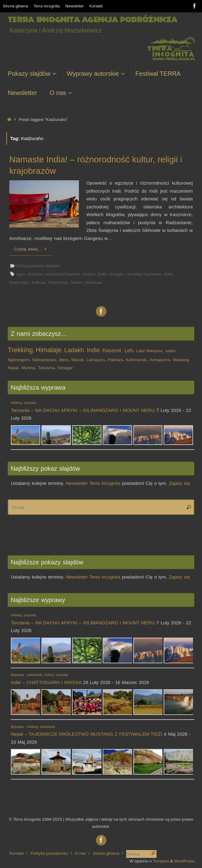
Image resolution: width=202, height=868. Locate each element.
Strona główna (15, 6)
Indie (168, 274)
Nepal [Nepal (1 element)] (13, 368)
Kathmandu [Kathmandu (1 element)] (136, 360)
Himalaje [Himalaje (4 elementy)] (48, 350)
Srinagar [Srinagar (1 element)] (65, 368)
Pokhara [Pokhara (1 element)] (115, 360)
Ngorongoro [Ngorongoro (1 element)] (19, 360)
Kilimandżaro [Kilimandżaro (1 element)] (44, 360)
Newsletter (75, 6)
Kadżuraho (19, 282)
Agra (21, 274)
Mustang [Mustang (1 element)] (181, 360)
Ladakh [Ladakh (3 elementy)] (74, 350)
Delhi (102, 274)
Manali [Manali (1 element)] (77, 360)
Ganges (116, 274)
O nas (80, 853)
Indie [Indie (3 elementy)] (93, 350)
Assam (89, 274)
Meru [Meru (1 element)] (64, 360)
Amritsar (35, 274)
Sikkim (76, 282)
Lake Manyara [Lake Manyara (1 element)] (149, 351)
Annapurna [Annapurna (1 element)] (160, 360)
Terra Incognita (47, 6)
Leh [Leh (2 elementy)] (129, 351)
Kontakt (96, 6)
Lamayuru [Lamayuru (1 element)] (95, 360)
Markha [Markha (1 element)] (28, 368)
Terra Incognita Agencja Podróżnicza (92, 20)
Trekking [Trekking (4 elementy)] (20, 350)
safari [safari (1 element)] (171, 351)
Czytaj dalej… (31, 249)
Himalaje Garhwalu (144, 274)
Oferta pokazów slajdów (37, 266)
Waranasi (94, 282)
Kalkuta (39, 282)
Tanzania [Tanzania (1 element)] (46, 368)
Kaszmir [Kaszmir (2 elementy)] (112, 351)
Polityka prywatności (49, 853)
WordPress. (185, 861)
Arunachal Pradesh (63, 274)
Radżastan (58, 282)
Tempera (161, 861)
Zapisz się (180, 483)
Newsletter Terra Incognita (93, 483)
